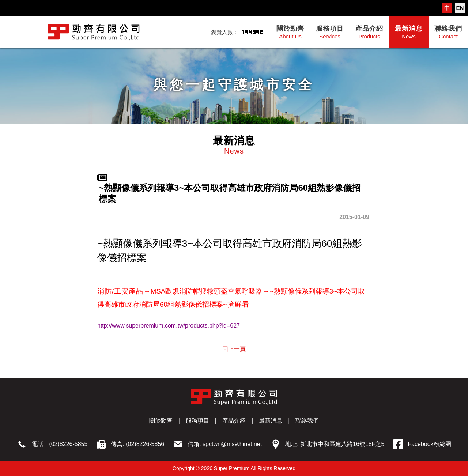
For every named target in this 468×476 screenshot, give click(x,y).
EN (460, 8)
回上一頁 (234, 349)
